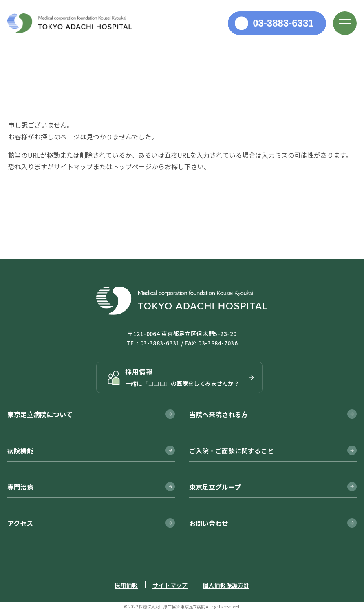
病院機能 (20, 451)
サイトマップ (73, 166)
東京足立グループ (215, 487)
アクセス (20, 523)
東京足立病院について (40, 414)
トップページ (132, 166)
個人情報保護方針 (226, 585)
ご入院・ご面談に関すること (232, 451)
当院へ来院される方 (218, 414)
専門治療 (20, 487)
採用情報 (126, 585)
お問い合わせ (209, 523)
